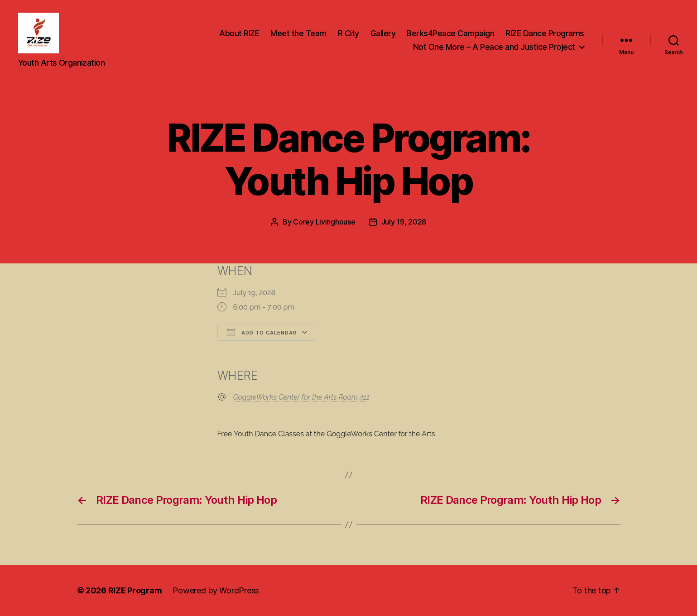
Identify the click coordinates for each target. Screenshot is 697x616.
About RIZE (239, 33)
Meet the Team (298, 33)
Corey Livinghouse (324, 222)
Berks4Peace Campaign (450, 33)
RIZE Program (135, 590)
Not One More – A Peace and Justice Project (494, 47)
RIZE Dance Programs (545, 33)
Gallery (383, 33)
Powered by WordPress (216, 590)
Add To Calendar (262, 332)
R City (348, 33)
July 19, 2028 (404, 222)
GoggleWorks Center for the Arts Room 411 (301, 397)
